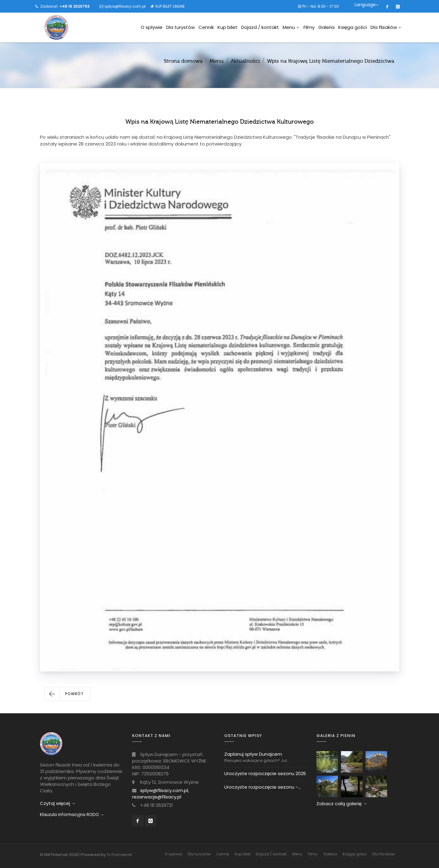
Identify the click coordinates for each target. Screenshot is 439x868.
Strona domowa (183, 61)
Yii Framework (119, 855)
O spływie (152, 27)
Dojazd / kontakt (260, 27)
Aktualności (245, 61)
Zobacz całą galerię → (342, 804)
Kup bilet (227, 27)
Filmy (309, 27)
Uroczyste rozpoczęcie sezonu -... (263, 787)
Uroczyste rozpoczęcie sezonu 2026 (265, 773)
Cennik (206, 27)
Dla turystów (180, 27)
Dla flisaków (386, 27)
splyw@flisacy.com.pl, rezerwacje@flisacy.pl (161, 794)
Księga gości (353, 27)
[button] (67, 694)
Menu (291, 27)
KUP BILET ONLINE (170, 6)
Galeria (326, 27)
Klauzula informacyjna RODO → (72, 815)
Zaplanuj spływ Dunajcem (253, 754)
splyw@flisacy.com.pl (125, 6)
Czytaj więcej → (58, 803)
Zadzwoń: (65, 6)
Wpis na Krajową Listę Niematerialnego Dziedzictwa (331, 61)
